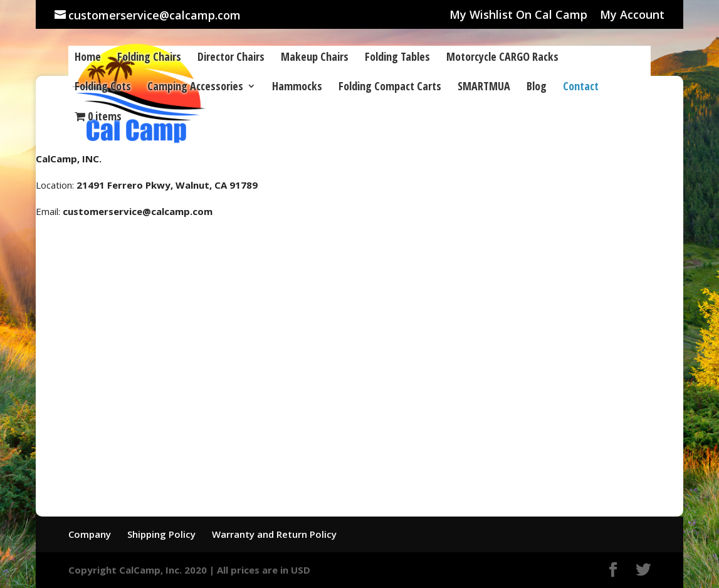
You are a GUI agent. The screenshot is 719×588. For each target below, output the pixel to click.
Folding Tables (397, 58)
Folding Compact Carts (390, 87)
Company (90, 534)
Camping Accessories (195, 87)
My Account (632, 15)
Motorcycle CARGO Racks (502, 58)
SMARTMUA (484, 87)
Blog (537, 87)
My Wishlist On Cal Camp (518, 15)
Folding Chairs (149, 58)
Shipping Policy (161, 534)
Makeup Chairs (315, 58)
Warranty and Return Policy (274, 534)
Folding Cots (103, 87)
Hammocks (297, 87)
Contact (581, 87)
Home (88, 58)
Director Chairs (231, 58)
